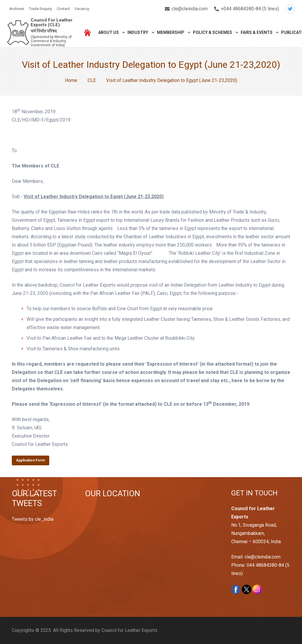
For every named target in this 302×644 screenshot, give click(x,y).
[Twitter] (290, 9)
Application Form (30, 460)
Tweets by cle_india (33, 519)
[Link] (18, 33)
